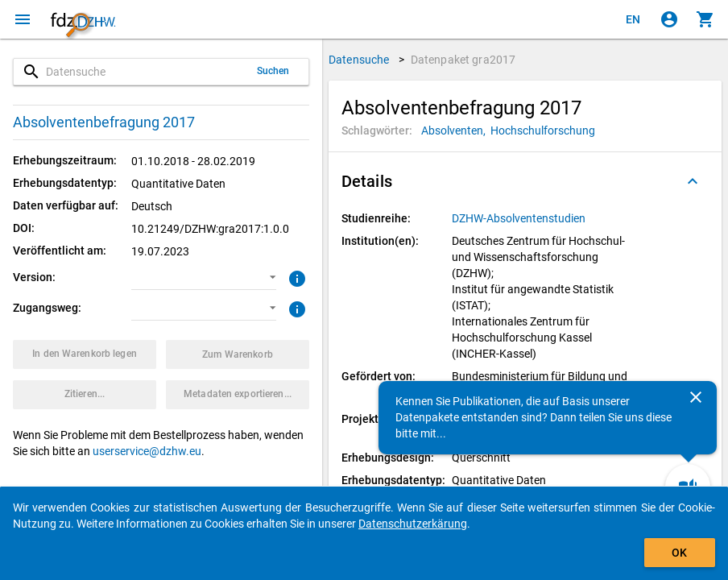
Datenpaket (463, 60)
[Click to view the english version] (633, 19)
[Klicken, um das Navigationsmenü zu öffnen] (23, 19)
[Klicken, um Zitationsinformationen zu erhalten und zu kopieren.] (85, 395)
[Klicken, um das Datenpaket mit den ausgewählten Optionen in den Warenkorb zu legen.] (85, 354)
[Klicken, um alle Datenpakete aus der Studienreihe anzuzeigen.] (520, 218)
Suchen (273, 71)
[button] (203, 278)
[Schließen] (696, 397)
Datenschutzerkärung (413, 524)
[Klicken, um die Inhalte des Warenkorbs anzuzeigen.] (705, 19)
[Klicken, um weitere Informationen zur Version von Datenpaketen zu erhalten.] (295, 277)
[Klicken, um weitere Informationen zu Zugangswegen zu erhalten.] (295, 308)
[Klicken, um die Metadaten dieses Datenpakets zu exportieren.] (238, 395)
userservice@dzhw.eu (147, 451)
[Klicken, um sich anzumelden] (669, 19)
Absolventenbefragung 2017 (104, 122)
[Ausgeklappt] (693, 181)
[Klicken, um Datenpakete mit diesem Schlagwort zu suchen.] (456, 130)
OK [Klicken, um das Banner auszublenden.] (679, 553)
